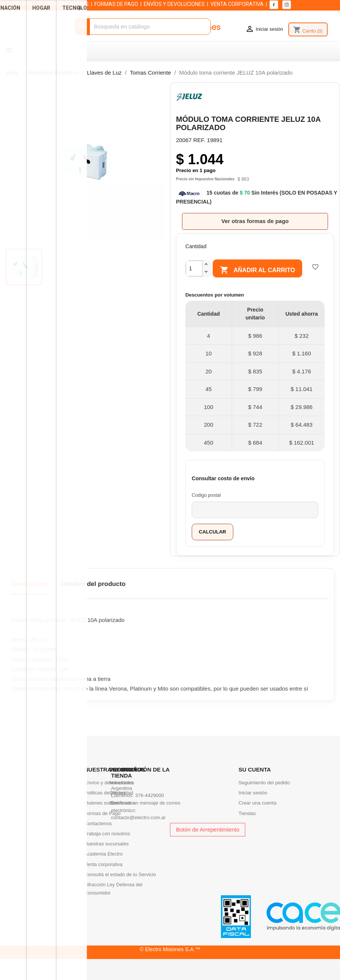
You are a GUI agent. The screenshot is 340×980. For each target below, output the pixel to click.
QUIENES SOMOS (68, 4)
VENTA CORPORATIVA (237, 4)
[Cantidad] (194, 267)
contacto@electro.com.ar (139, 831)
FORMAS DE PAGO (116, 4)
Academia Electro (104, 868)
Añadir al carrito (255, 270)
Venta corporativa (103, 878)
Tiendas (247, 827)
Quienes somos (101, 817)
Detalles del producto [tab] (93, 598)
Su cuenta (255, 783)
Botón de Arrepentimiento (208, 843)
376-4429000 (150, 809)
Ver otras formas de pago (255, 221)
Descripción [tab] (29, 598)
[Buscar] (143, 27)
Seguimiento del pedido (264, 796)
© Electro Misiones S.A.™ (170, 963)
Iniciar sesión (253, 807)
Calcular (212, 545)
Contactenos (98, 837)
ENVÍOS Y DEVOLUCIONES (174, 4)
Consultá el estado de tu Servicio (120, 888)
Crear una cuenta (257, 817)
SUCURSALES (26, 4)
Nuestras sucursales (107, 858)
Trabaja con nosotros (107, 847)
